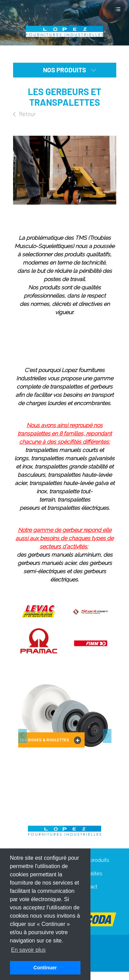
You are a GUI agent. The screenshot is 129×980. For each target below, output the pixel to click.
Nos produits (94, 860)
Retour (24, 114)
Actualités (90, 874)
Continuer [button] (45, 968)
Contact (88, 887)
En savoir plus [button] (28, 950)
